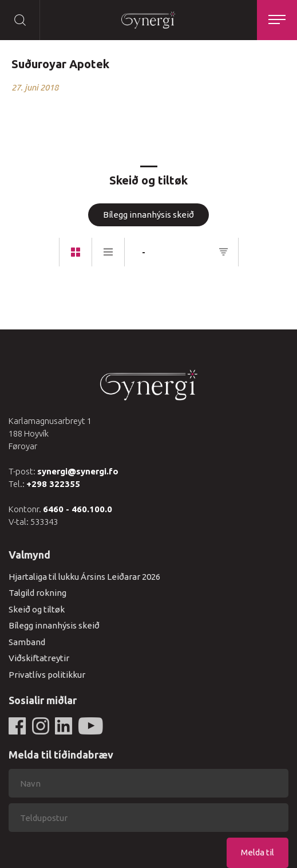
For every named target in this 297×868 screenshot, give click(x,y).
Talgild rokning (37, 593)
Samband (27, 642)
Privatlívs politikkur (47, 675)
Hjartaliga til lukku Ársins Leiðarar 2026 (84, 577)
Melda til (258, 852)
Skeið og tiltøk (37, 609)
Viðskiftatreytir (39, 658)
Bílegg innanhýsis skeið (148, 215)
